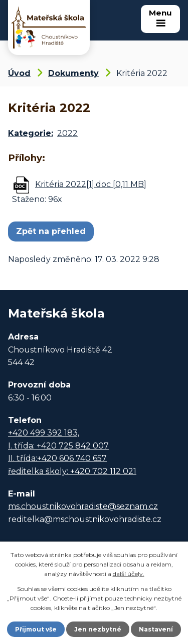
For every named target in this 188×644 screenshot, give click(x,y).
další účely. (129, 574)
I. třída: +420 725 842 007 (58, 446)
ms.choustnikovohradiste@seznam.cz (83, 506)
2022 (67, 133)
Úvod (19, 73)
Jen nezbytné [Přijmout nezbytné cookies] (98, 629)
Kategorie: (31, 133)
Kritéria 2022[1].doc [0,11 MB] (91, 184)
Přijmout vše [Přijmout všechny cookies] (36, 629)
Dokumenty (73, 73)
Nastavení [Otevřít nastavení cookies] (156, 629)
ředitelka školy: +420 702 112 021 (72, 471)
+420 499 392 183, (44, 433)
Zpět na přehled (51, 231)
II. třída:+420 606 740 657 (57, 458)
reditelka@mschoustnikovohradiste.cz (85, 519)
